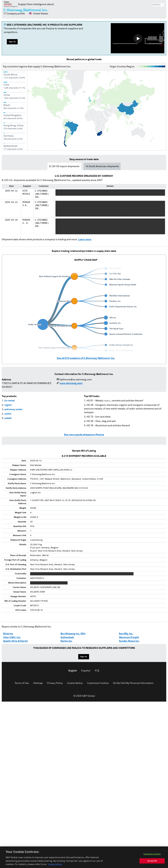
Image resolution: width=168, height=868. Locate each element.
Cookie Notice (75, 683)
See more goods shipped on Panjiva (84, 435)
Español (86, 671)
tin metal (10, 401)
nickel (8, 414)
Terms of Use (22, 683)
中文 (97, 671)
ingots (8, 405)
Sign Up (12, 42)
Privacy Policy (55, 683)
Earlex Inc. (66, 641)
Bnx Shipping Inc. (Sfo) (73, 634)
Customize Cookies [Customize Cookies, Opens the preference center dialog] (152, 854)
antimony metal (13, 409)
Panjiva (11, 4)
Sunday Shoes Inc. (129, 641)
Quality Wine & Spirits (15, 641)
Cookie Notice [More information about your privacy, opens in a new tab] (55, 864)
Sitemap (38, 683)
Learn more (85, 240)
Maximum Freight (129, 637)
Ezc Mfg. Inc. (126, 634)
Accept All (152, 861)
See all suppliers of (86, 358)
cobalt (8, 418)
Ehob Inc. (8, 634)
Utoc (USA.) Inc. (12, 637)
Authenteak (67, 637)
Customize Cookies (98, 683)
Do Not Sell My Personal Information (133, 683)
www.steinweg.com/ (71, 383)
